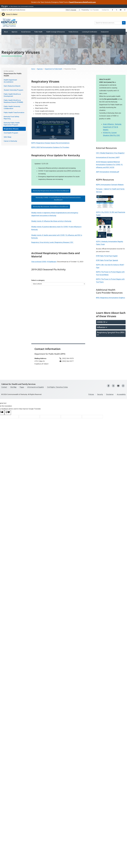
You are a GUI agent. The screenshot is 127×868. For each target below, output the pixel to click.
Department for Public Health (54, 69)
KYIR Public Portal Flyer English (107, 256)
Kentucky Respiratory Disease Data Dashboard (51, 191)
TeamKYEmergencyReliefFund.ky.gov (82, 2)
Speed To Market (12, 14)
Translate (94, 10)
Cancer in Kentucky (10, 141)
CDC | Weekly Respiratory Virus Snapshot (110, 153)
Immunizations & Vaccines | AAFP (108, 157)
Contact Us (105, 10)
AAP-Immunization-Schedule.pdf (108, 172)
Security (100, 394)
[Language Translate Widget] (73, 10)
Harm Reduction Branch (12, 86)
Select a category (38, 280)
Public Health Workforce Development (12, 95)
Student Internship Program (14, 90)
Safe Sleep (8, 137)
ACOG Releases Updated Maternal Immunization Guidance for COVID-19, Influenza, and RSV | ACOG (110, 165)
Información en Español (36, 387)
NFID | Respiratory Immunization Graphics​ (111, 298)
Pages (22, 387)
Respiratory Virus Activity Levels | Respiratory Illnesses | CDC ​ (53, 242)
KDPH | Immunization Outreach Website (110, 185)
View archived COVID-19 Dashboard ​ (44, 262)
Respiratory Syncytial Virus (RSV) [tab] (111, 333)
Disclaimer (110, 394)
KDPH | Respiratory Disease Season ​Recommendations (51, 143)
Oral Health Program (11, 133)
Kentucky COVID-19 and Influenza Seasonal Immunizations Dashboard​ (58, 199)
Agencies (40, 69)
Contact (4, 387)
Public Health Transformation (14, 113)
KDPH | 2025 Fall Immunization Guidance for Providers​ (51, 147)
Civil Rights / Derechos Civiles (58, 387)
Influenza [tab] (102, 327)
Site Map (13, 387)
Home (33, 69)
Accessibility (121, 394)
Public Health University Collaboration (12, 107)
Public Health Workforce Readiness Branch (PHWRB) (13, 101)
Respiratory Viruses (11, 129)
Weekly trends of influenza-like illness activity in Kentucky (51, 221)
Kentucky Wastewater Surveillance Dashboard (51, 207)
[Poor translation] (8, 413)
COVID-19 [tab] (102, 322)
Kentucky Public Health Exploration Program (12, 124)
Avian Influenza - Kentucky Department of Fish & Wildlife (112, 127)
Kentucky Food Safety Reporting (11, 118)
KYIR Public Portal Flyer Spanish (107, 260)
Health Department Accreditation (10, 81)
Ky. (5, 6)
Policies (91, 394)
